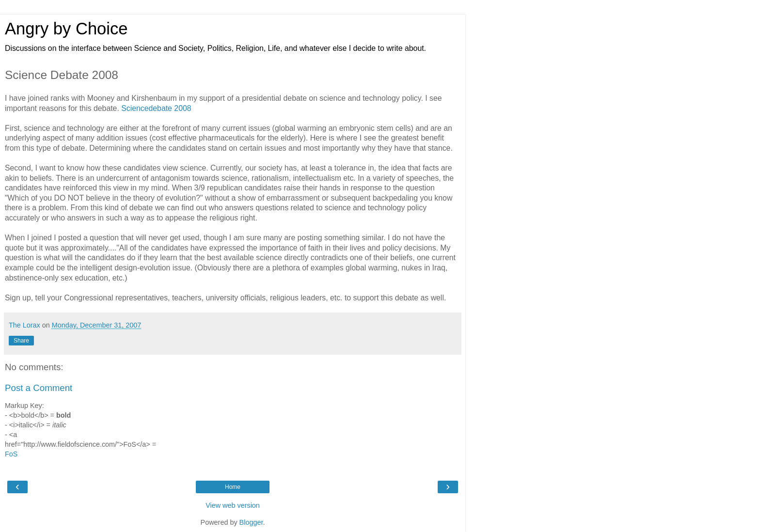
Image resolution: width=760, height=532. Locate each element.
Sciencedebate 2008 (156, 108)
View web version (233, 505)
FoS (11, 454)
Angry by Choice (66, 29)
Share (21, 341)
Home (233, 487)
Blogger (251, 522)
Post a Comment (39, 388)
